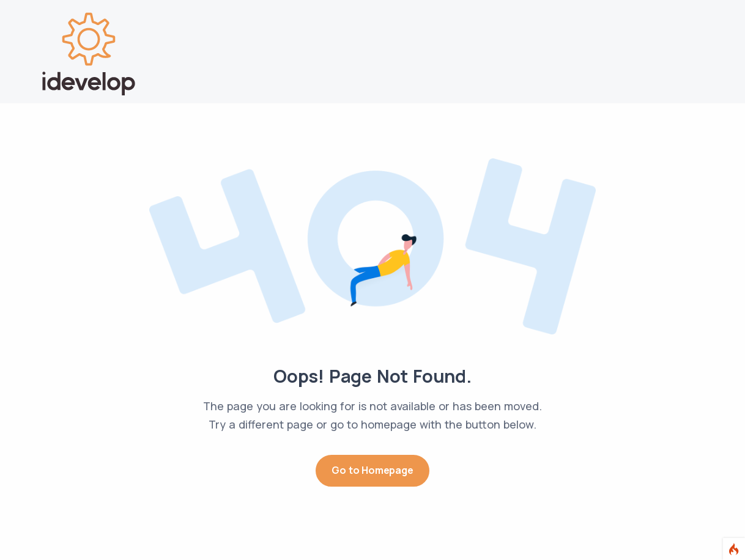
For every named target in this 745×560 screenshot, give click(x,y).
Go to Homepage (372, 470)
